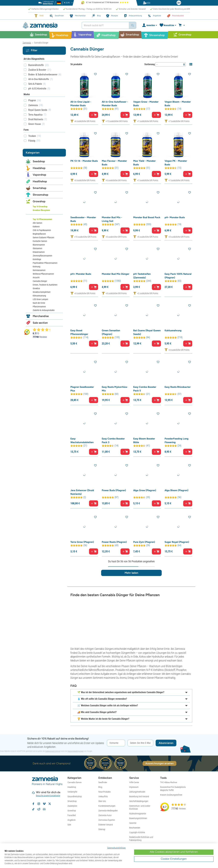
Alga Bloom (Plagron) (176, 490)
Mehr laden (131, 573)
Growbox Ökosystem (41, 210)
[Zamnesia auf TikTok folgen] (33, 809)
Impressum (134, 787)
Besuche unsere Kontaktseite (48, 796)
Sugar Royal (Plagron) (177, 542)
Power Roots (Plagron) (114, 542)
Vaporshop (39, 175)
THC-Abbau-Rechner (169, 782)
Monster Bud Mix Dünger (116, 274)
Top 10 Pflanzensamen (42, 219)
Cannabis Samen (75, 782)
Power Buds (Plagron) (114, 490)
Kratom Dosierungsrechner (171, 795)
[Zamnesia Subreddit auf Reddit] (39, 809)
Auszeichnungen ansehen (159, 763)
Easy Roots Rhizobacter (178, 387)
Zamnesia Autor (105, 815)
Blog (100, 787)
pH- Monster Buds (175, 217)
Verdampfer (72, 792)
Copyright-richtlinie (137, 832)
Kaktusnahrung (173, 330)
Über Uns (102, 801)
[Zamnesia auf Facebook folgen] (33, 804)
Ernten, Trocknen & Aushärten (45, 285)
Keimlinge (37, 259)
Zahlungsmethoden (137, 792)
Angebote (71, 820)
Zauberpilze (72, 806)
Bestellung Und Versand (139, 796)
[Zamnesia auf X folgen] (50, 804)
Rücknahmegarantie (138, 814)
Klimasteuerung (39, 296)
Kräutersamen (39, 252)
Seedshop (39, 161)
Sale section (40, 323)
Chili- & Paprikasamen (42, 230)
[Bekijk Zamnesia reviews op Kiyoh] (27, 332)
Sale (69, 825)
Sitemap (102, 829)
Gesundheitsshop (75, 796)
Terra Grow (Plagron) (82, 542)
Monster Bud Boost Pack (147, 217)
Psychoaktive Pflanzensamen (45, 263)
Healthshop (40, 181)
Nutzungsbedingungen (76, 751)
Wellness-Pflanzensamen (43, 274)
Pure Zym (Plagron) (144, 542)
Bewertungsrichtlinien (138, 818)
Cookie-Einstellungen (174, 859)
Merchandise (41, 316)
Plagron (32, 100)
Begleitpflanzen (39, 234)
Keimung (36, 267)
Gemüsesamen (39, 270)
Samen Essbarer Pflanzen (43, 237)
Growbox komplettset (42, 292)
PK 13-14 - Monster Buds (84, 161)
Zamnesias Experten (107, 820)
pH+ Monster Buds (81, 274)
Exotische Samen (40, 241)
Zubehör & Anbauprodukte (44, 310)
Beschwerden (135, 828)
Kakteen (36, 227)
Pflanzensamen (39, 307)
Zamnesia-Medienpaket (108, 811)
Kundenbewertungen (107, 806)
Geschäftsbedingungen (139, 801)
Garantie (133, 823)
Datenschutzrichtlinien (116, 848)
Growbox (36, 288)
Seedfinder (103, 782)
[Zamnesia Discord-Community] (44, 809)
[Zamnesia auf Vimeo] (44, 804)
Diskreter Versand (106, 825)
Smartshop (40, 188)
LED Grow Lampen (40, 299)
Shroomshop (40, 195)
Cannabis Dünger (40, 281)
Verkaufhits (103, 796)
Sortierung (150, 64)
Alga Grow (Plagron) (145, 490)
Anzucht (36, 277)
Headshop (39, 168)
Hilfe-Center (134, 782)
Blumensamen (39, 245)
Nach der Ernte (39, 303)
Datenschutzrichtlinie (53, 751)
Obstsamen (37, 248)
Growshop (39, 201)
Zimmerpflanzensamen (42, 256)
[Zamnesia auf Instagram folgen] (39, 804)
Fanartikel (72, 815)
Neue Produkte (104, 792)
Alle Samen (37, 223)
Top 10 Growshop (40, 207)
